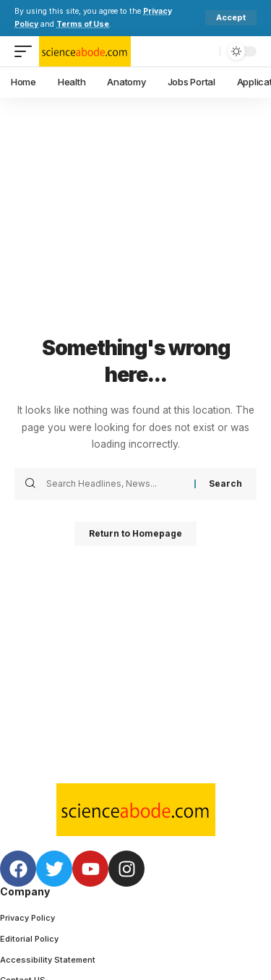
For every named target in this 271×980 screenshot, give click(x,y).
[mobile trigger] (27, 51)
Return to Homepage (135, 533)
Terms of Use (83, 24)
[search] (205, 51)
